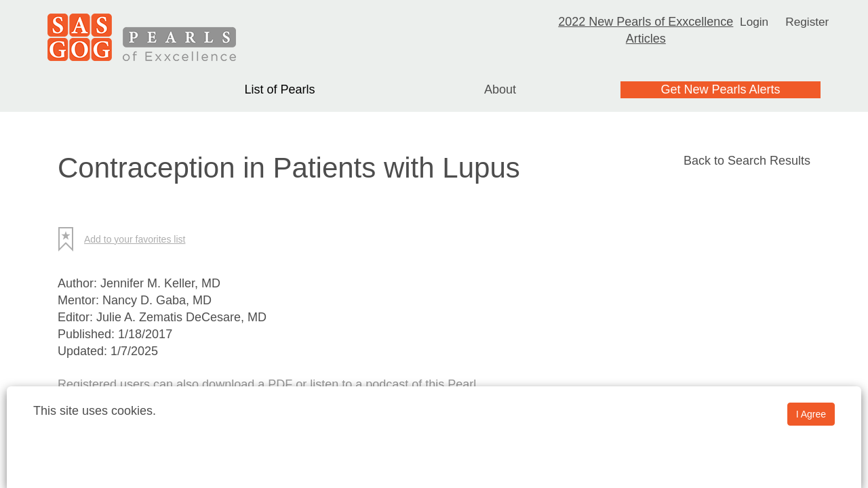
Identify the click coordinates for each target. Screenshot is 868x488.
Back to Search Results (747, 161)
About (500, 89)
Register (808, 22)
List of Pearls (279, 89)
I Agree (811, 414)
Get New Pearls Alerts (720, 89)
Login (753, 22)
